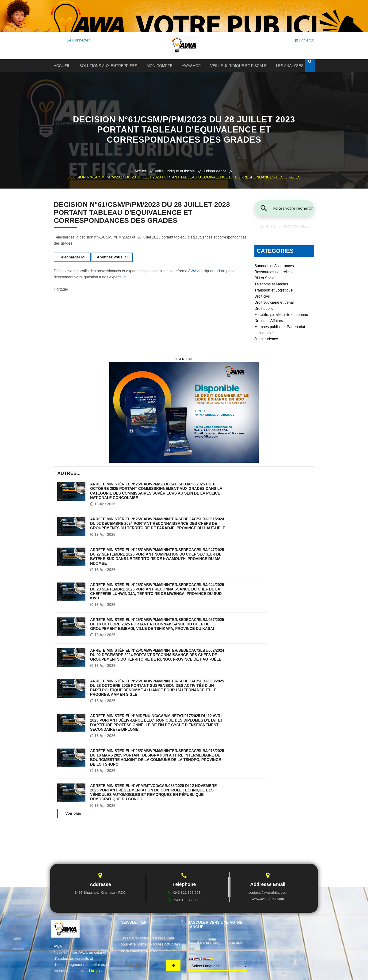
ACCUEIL (62, 66)
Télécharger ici (72, 257)
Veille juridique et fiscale (175, 171)
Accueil (141, 171)
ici (218, 271)
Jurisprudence (215, 171)
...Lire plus (95, 971)
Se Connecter (78, 40)
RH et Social (265, 278)
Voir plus (73, 813)
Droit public (264, 308)
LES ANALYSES (290, 66)
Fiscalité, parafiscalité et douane (281, 315)
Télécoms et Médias (271, 284)
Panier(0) (304, 40)
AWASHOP (191, 66)
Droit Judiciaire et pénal (274, 302)
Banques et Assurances (274, 266)
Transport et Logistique (274, 290)
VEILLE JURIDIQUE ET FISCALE (238, 66)
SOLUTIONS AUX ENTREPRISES (108, 66)
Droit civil (262, 296)
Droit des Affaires (269, 321)
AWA (192, 271)
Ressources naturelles (273, 272)
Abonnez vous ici (112, 257)
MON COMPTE (160, 66)
